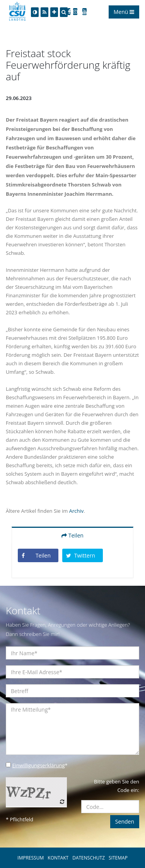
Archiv (77, 511)
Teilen (72, 535)
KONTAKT (58, 858)
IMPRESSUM (31, 858)
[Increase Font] (54, 12)
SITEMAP (118, 858)
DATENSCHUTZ (89, 858)
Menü (124, 12)
